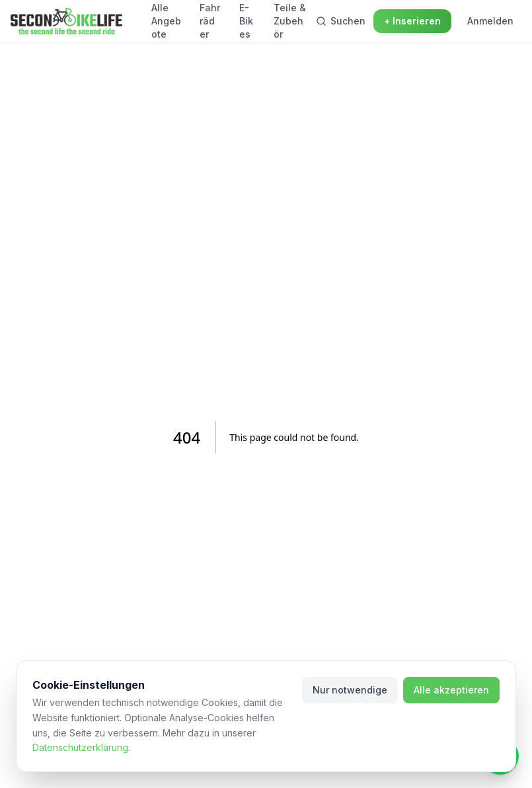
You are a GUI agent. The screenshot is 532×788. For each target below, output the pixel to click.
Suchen (341, 21)
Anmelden (490, 21)
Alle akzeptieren (451, 690)
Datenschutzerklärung (80, 747)
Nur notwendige (350, 690)
